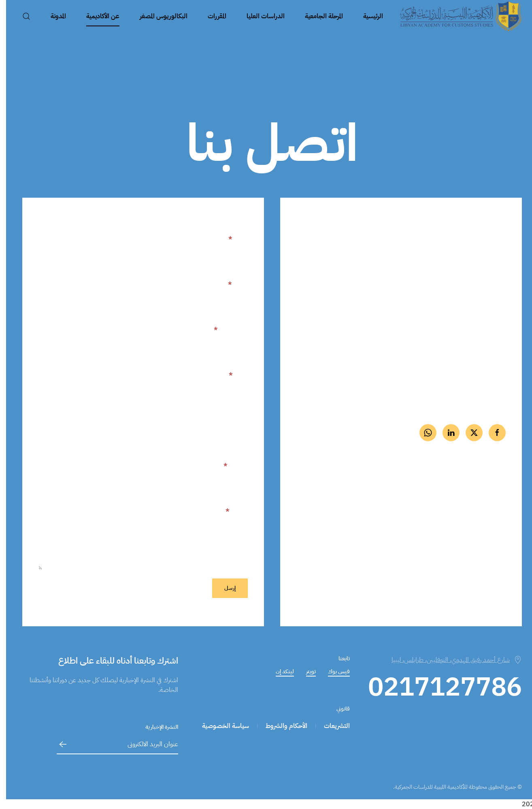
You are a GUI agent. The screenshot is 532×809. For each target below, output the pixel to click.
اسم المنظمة (228, 421)
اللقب (232, 284)
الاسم (232, 239)
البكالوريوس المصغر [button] (157, 16)
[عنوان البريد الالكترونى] (111, 745)
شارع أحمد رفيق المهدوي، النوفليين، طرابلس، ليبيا (451, 660)
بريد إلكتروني (225, 330)
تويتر (305, 671)
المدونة (52, 16)
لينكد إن (279, 671)
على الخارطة (486, 521)
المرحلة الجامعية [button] (318, 16)
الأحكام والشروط (280, 726)
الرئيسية (367, 16)
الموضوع (230, 466)
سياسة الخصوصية (219, 726)
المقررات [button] (211, 16)
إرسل (224, 588)
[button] (20, 16)
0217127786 (473, 326)
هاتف (232, 375)
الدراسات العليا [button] (260, 16)
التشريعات (331, 726)
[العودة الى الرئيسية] (455, 16)
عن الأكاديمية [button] (97, 16)
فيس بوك (333, 671)
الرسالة (231, 511)
